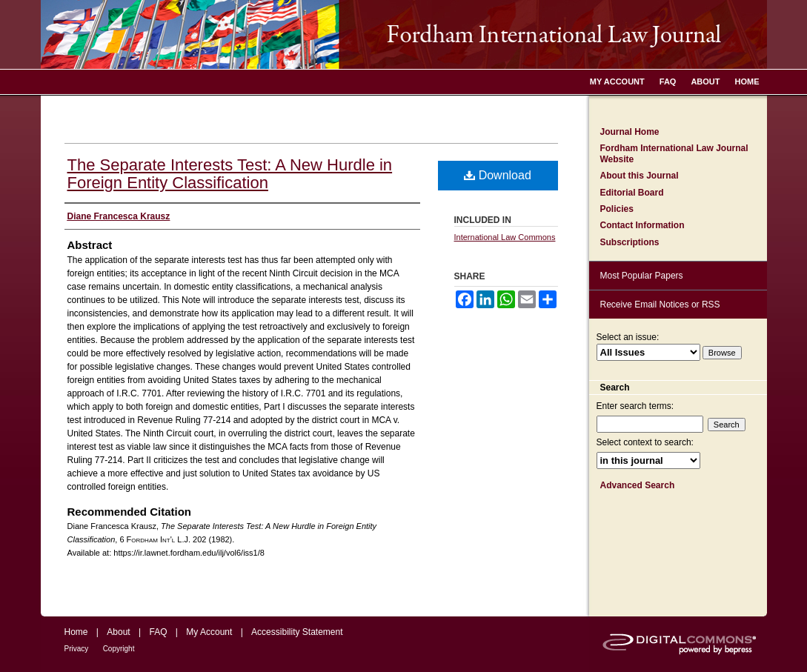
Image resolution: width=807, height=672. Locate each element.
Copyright (119, 649)
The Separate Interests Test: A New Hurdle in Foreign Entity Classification (230, 174)
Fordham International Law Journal (404, 34)
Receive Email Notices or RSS (660, 305)
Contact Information (642, 225)
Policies (617, 209)
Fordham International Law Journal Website (674, 153)
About (118, 632)
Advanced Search (638, 485)
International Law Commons (505, 237)
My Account (209, 632)
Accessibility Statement (297, 632)
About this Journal (640, 176)
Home (76, 632)
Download (498, 175)
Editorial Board (632, 193)
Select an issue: (628, 337)
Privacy (77, 649)
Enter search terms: (635, 406)
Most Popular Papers (642, 276)
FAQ (158, 632)
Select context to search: (645, 442)
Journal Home (630, 132)
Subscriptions (630, 242)
